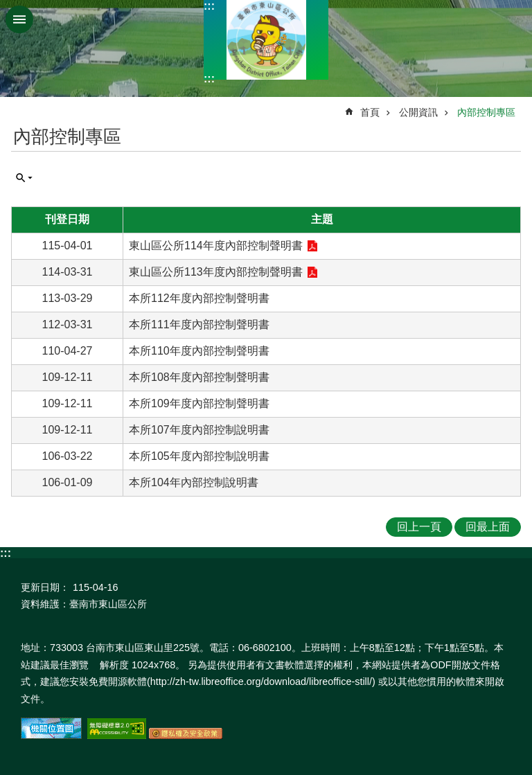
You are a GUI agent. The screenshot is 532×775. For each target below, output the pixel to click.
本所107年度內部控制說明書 (199, 430)
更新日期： (45, 587)
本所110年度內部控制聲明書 (199, 351)
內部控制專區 (486, 112)
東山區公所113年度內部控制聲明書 (216, 272)
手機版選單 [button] (19, 19)
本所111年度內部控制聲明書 (199, 324)
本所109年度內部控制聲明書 (199, 403)
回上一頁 (419, 527)
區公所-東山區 (266, 40)
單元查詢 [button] (24, 178)
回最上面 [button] (488, 527)
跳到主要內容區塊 (7, 7)
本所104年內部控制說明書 (194, 482)
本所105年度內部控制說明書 (199, 456)
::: (209, 6)
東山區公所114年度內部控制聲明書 (216, 246)
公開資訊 (418, 112)
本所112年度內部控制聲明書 (199, 298)
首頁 (370, 112)
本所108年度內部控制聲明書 (199, 377)
